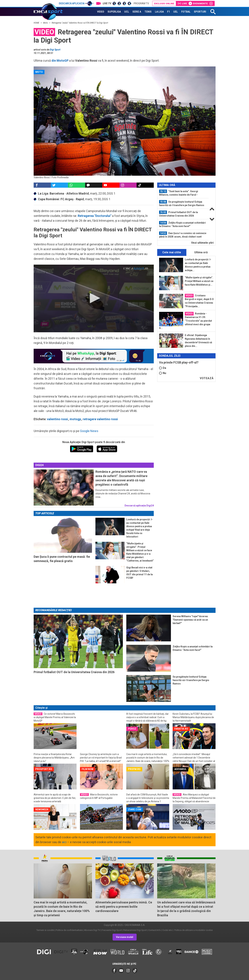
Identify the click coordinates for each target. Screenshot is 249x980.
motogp (75, 419)
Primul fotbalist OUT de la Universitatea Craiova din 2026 (178, 214)
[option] (183, 193)
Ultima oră (201, 252)
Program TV (141, 3)
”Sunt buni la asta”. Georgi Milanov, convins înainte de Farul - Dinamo (179, 193)
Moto (46, 23)
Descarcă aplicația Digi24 (139, 506)
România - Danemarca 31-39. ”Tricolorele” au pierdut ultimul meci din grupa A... (186, 321)
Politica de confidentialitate (69, 930)
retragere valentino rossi (100, 419)
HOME (37, 23)
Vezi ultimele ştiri (202, 243)
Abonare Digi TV (92, 930)
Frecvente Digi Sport (112, 930)
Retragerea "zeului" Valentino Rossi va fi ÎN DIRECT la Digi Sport (80, 23)
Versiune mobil (125, 937)
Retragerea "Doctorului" (94, 216)
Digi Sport (55, 50)
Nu (163, 373)
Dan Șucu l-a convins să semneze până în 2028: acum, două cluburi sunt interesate (183, 235)
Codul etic (167, 930)
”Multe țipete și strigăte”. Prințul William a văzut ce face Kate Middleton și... (199, 281)
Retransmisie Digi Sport (135, 930)
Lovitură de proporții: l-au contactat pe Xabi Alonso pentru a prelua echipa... (198, 265)
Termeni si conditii (45, 930)
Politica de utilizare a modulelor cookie (193, 930)
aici (64, 842)
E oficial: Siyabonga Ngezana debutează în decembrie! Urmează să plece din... (198, 341)
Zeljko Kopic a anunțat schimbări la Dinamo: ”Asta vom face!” (182, 224)
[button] (94, 298)
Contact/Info (155, 930)
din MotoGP (60, 61)
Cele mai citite (172, 252)
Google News (89, 431)
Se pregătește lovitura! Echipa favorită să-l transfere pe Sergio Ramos (182, 203)
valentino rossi (57, 419)
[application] (94, 298)
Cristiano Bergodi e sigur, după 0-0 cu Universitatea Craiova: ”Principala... (199, 301)
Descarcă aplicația (76, 3)
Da (163, 368)
